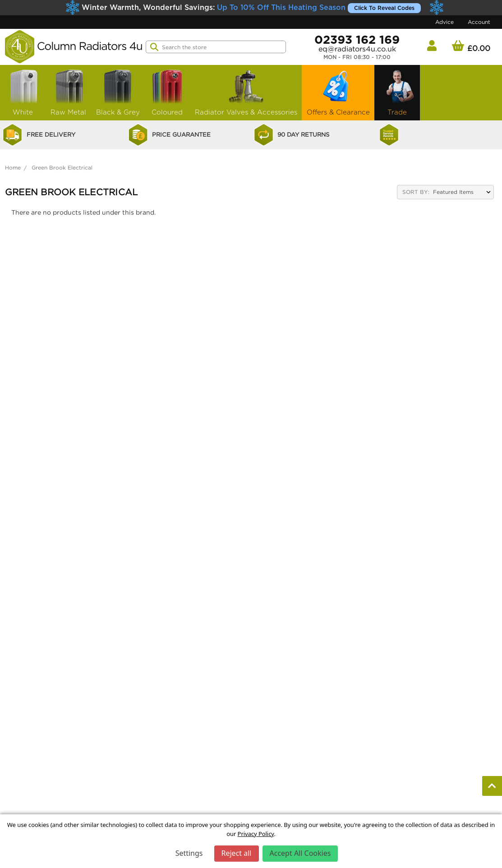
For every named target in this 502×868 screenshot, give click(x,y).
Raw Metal (69, 92)
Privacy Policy (256, 834)
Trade (397, 92)
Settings (189, 853)
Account (479, 22)
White (23, 92)
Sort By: (416, 192)
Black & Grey (118, 92)
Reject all (237, 853)
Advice (444, 22)
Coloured (167, 92)
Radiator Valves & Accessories (246, 92)
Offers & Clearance (338, 92)
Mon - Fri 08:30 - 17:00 (357, 57)
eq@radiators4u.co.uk (357, 49)
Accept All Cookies (300, 853)
